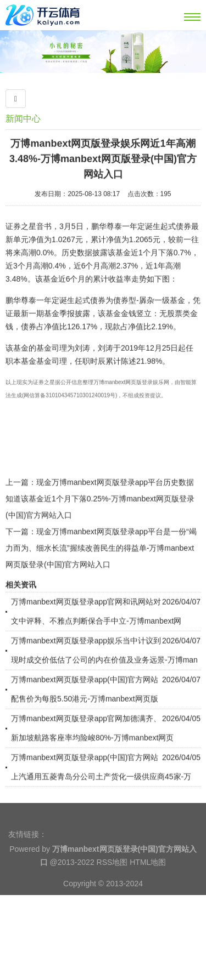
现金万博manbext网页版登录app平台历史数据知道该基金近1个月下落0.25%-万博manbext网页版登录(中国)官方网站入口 (100, 521)
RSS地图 (112, 882)
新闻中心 (23, 119)
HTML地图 (148, 882)
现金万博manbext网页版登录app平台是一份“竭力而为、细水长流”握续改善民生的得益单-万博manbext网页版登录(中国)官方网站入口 (101, 570)
